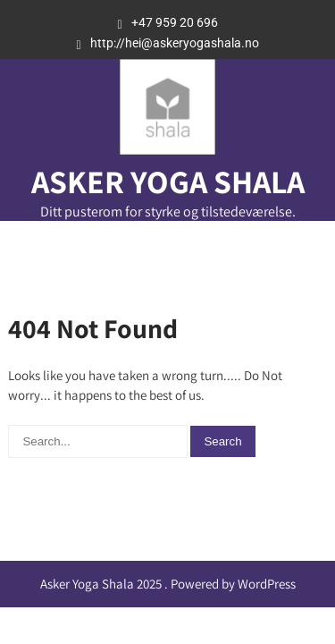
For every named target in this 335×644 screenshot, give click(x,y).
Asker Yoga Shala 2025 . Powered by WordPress (168, 584)
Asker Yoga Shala (168, 181)
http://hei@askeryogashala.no (175, 43)
